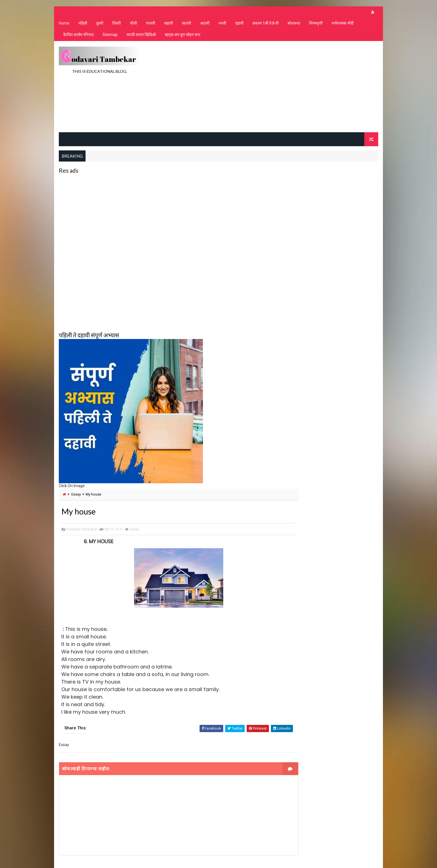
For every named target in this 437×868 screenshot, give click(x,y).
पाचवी (150, 25)
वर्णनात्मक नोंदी (342, 25)
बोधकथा (293, 25)
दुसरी (99, 25)
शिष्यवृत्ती (315, 25)
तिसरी (116, 25)
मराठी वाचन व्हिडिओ (141, 37)
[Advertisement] (277, 88)
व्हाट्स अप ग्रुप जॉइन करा (182, 37)
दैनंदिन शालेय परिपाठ (78, 37)
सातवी (186, 25)
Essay (76, 495)
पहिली (82, 25)
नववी (222, 25)
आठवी (204, 25)
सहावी (168, 25)
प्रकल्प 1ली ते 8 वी (265, 25)
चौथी (133, 25)
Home (64, 25)
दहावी (239, 25)
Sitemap (110, 37)
